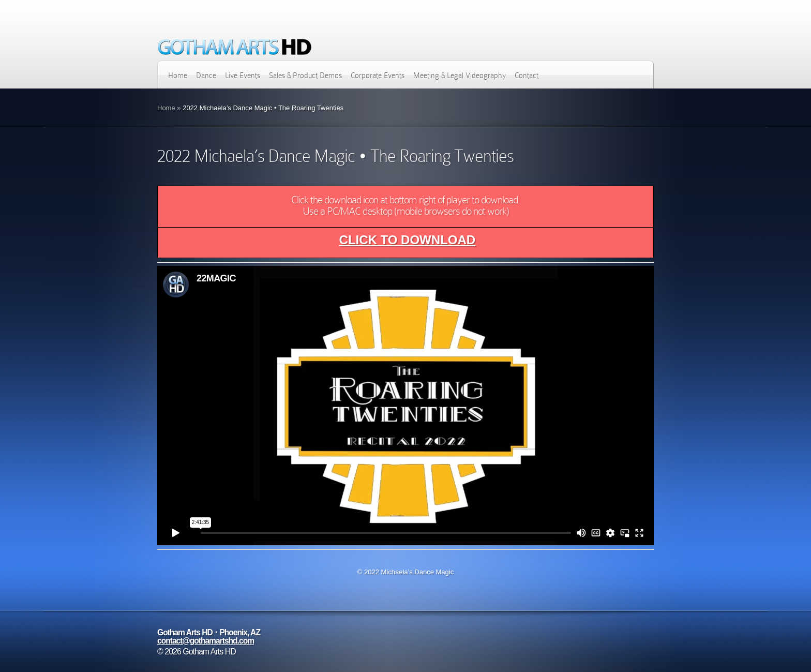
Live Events (243, 76)
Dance (206, 76)
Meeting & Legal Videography (460, 76)
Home (178, 76)
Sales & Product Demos (305, 76)
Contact (527, 76)
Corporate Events (378, 76)
